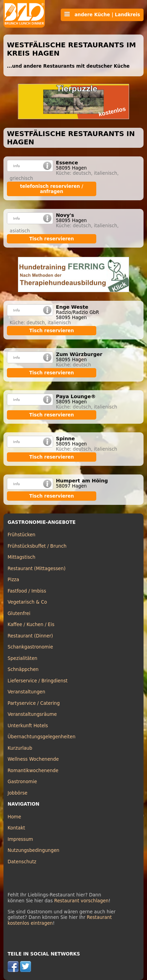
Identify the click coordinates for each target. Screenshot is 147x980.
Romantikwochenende (33, 771)
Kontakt (16, 828)
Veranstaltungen (26, 692)
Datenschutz (22, 862)
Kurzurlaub (20, 748)
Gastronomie (22, 782)
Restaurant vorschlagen (81, 901)
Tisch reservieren (52, 239)
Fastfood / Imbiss (27, 591)
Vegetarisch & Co (27, 602)
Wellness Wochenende (33, 759)
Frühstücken (22, 535)
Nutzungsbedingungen (33, 850)
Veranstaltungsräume (32, 714)
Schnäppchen (23, 669)
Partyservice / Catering (34, 703)
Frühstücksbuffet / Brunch (37, 546)
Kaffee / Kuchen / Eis (31, 624)
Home (14, 817)
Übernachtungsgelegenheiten (42, 737)
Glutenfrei (19, 613)
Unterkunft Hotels (28, 726)
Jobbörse (18, 793)
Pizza (13, 580)
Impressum (20, 839)
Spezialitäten (22, 658)
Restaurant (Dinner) (30, 636)
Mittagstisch (22, 557)
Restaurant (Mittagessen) (37, 569)
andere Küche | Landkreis (102, 15)
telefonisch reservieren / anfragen (52, 189)
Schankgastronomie (30, 647)
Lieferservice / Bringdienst (38, 681)
